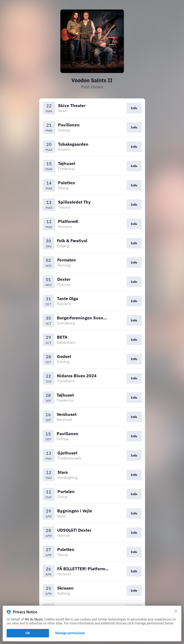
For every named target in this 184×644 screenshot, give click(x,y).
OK (28, 633)
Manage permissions (70, 633)
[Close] (176, 611)
